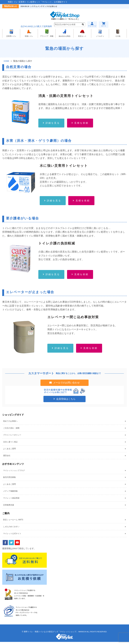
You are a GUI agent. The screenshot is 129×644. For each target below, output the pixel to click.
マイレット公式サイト (12, 535)
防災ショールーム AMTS (13, 522)
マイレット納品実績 (11, 500)
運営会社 (7, 458)
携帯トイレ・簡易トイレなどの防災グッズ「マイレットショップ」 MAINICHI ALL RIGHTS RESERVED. (65, 634)
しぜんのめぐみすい (11, 529)
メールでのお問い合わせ (66, 385)
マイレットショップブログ (14, 472)
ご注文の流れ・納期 (11, 430)
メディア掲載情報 (10, 493)
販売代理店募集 (9, 479)
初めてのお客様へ (10, 423)
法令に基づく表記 (10, 444)
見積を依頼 (83, 124)
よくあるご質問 (9, 451)
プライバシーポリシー (12, 437)
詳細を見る (53, 124)
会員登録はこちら (66, 401)
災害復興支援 (9, 507)
